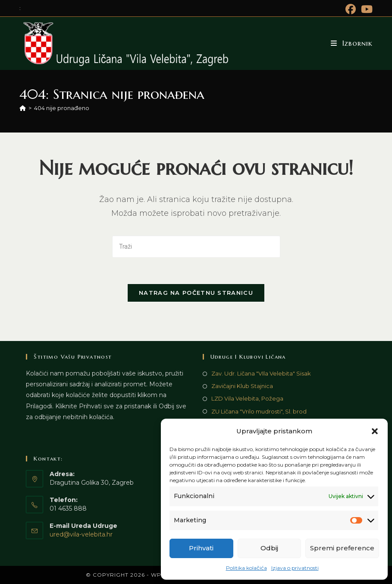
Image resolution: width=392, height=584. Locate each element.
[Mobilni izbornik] (352, 43)
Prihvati (201, 548)
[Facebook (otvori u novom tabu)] (351, 9)
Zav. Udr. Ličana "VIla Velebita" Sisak (261, 373)
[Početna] (23, 108)
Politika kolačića (246, 568)
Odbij (269, 548)
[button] (375, 431)
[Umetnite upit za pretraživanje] (196, 247)
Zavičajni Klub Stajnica (242, 386)
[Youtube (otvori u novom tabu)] (365, 9)
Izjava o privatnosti (295, 568)
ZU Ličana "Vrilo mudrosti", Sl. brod (259, 411)
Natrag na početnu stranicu (196, 293)
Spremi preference (342, 548)
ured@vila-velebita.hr (81, 534)
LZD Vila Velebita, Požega (247, 398)
